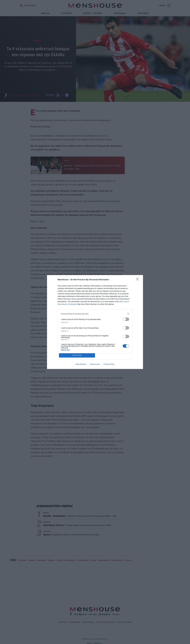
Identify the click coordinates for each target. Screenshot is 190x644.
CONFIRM (77, 355)
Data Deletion (81, 364)
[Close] (138, 280)
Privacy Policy (109, 364)
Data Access (95, 364)
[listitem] (95, 314)
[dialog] (95, 322)
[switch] (126, 319)
